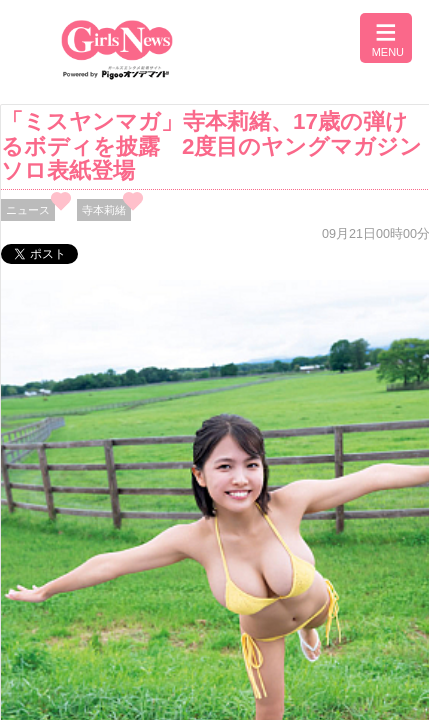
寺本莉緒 (104, 210)
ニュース (28, 210)
